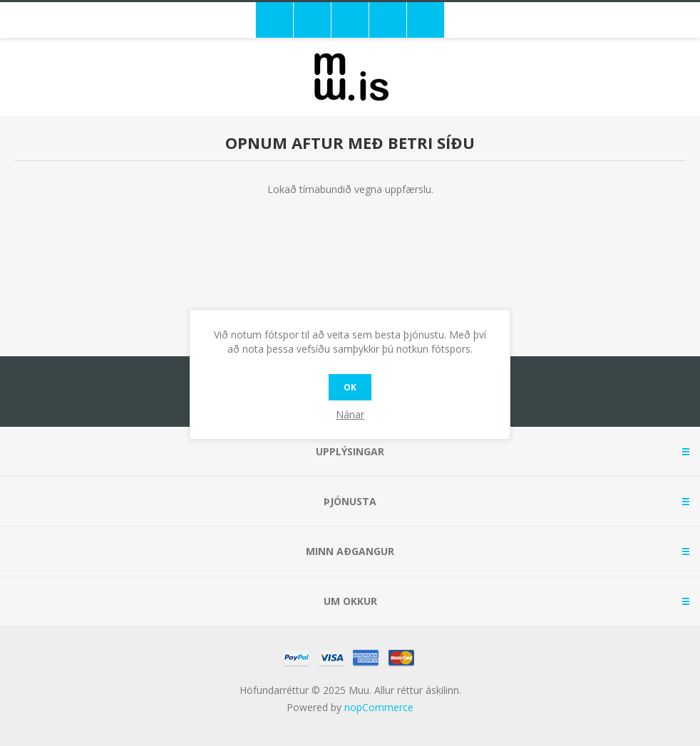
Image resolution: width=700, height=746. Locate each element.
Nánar (350, 414)
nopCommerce (379, 707)
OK (350, 387)
